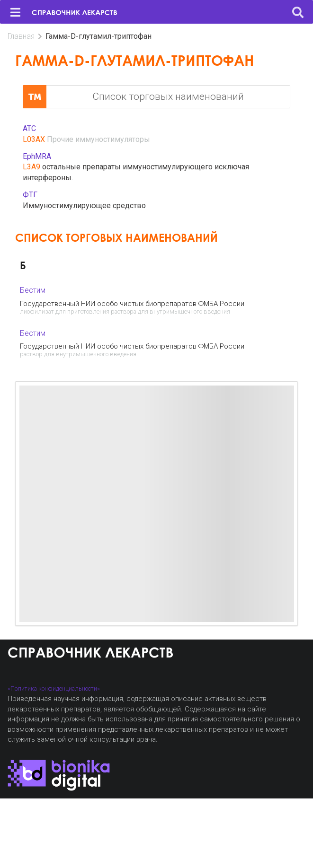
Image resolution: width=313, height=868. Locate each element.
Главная (21, 36)
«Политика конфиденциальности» (54, 688)
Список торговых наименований (133, 97)
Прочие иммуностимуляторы (98, 139)
